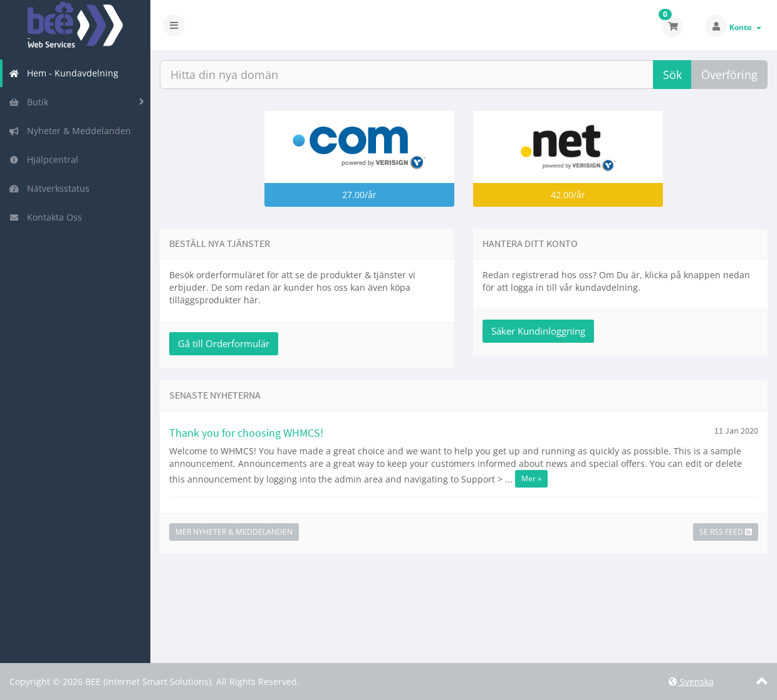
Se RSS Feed (726, 532)
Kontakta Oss (45, 217)
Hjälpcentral (44, 159)
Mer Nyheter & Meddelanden (234, 532)
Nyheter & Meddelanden (70, 131)
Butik (29, 102)
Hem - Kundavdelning (64, 73)
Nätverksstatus (49, 188)
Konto (745, 27)
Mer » (531, 478)
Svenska (691, 682)
